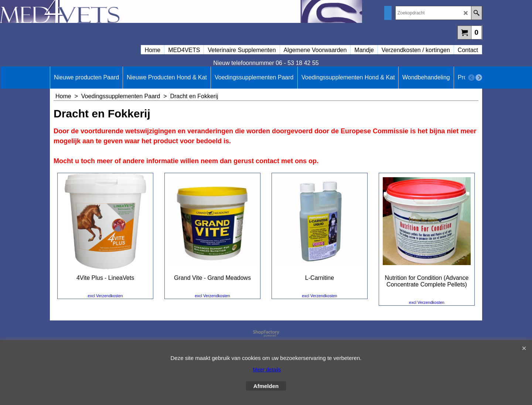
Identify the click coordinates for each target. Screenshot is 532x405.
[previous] (471, 78)
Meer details (267, 370)
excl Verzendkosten (105, 296)
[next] (479, 78)
